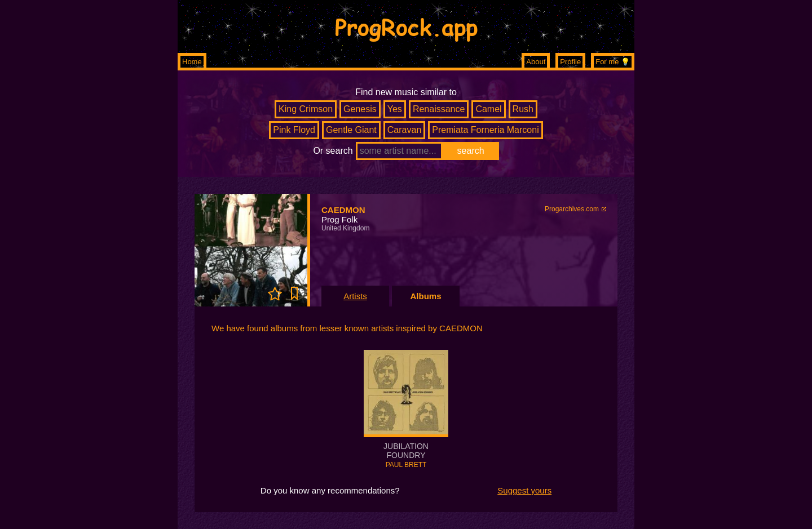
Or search (333, 151)
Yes (395, 109)
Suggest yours (524, 490)
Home (192, 62)
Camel (488, 109)
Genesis (360, 109)
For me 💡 (613, 62)
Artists (355, 296)
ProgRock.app (406, 26)
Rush (523, 109)
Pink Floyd (294, 130)
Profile (570, 62)
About (536, 62)
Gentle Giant (351, 130)
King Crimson (306, 109)
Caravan (404, 130)
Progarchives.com (572, 209)
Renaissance (439, 109)
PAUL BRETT (406, 465)
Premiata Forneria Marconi (485, 130)
